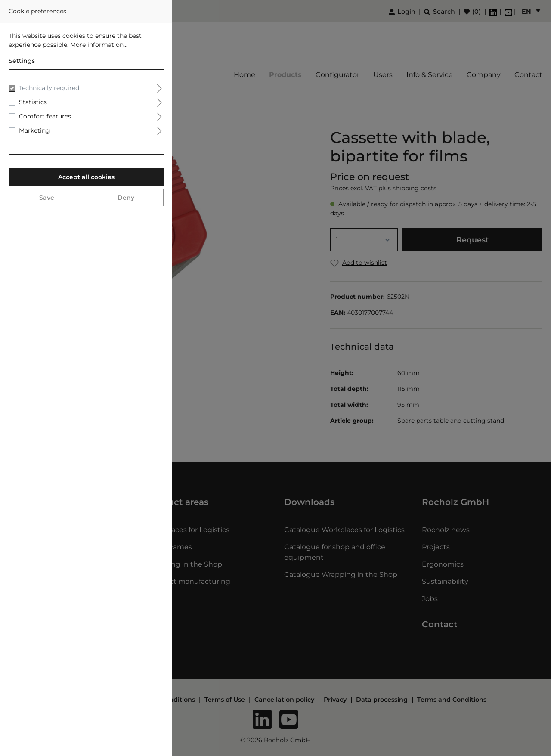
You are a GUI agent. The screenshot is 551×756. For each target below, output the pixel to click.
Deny (126, 198)
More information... (99, 45)
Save (47, 198)
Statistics (33, 102)
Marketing (34, 130)
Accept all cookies (86, 177)
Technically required (49, 88)
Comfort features (45, 116)
